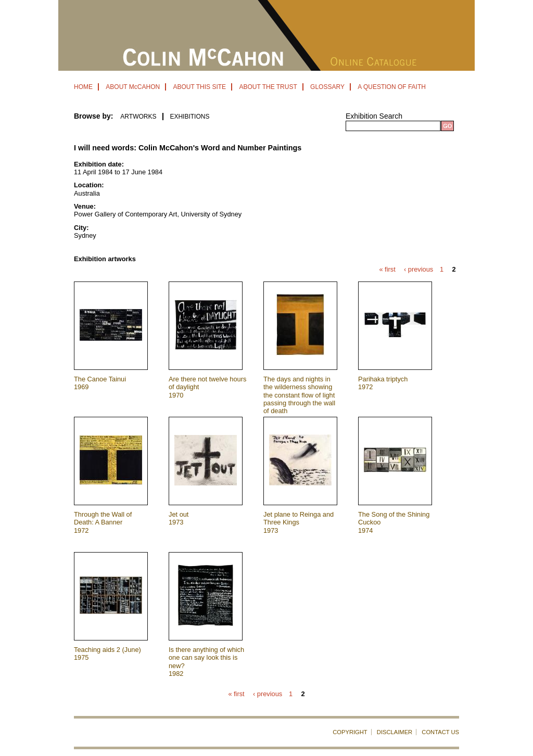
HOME (83, 87)
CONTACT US (440, 732)
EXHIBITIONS (189, 117)
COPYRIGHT (350, 732)
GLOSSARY (327, 87)
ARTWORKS (138, 117)
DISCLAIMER (395, 732)
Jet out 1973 (179, 518)
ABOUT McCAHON (133, 87)
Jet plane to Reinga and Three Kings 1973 (299, 522)
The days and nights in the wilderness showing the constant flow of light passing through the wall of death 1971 (299, 399)
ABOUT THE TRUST (268, 87)
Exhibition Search (374, 116)
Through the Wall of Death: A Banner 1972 (103, 522)
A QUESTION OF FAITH (392, 87)
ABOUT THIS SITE (199, 87)
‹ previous (418, 270)
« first (387, 270)
